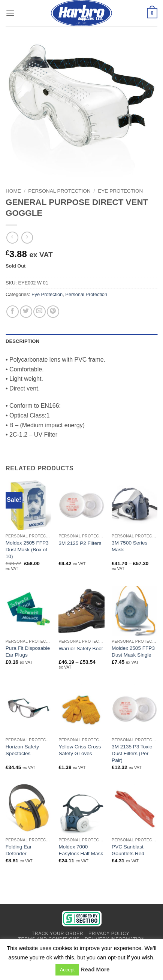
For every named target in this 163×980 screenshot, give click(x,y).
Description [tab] (22, 341)
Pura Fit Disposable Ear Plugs (28, 652)
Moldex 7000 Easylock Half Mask (81, 850)
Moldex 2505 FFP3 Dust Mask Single (133, 652)
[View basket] (152, 13)
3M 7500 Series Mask (129, 546)
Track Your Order (58, 934)
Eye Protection (120, 191)
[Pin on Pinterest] (53, 312)
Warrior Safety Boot (81, 649)
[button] (10, 13)
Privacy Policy (109, 934)
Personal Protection (59, 191)
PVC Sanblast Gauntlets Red (128, 850)
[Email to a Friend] (40, 312)
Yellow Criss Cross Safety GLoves (80, 750)
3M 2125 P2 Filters (80, 543)
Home (13, 191)
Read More (95, 969)
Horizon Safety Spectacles (22, 750)
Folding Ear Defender (19, 850)
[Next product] (12, 237)
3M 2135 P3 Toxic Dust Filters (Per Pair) (132, 753)
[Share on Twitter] (26, 312)
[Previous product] (27, 237)
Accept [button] (67, 970)
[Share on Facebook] (13, 312)
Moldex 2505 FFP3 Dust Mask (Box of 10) (27, 549)
